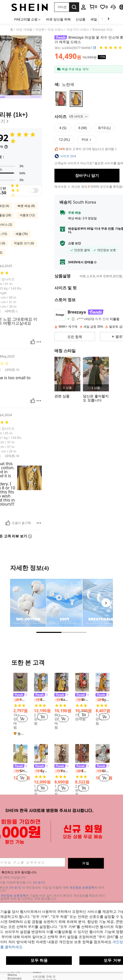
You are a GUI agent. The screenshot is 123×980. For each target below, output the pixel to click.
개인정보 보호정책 (82, 888)
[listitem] (67, 374)
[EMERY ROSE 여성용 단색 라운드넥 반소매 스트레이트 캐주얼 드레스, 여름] (41, 682)
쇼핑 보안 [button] (74, 243)
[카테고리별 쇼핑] (27, 19)
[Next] (106, 603)
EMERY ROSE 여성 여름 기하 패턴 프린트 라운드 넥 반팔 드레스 (82, 771)
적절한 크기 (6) (24, 243)
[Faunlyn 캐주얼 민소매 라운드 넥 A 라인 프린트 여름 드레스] (61, 753)
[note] (20, 733)
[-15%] (37, 700)
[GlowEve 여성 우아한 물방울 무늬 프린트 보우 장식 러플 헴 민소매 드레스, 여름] (103, 753)
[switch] (34, 190)
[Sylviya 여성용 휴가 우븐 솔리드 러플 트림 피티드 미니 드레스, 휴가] (103, 682)
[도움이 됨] (33, 342)
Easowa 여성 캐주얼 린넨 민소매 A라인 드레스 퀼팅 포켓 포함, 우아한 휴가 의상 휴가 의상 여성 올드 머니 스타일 (61, 700)
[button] (62, 7)
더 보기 (39, 882)
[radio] (61, 99)
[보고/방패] (39, 342)
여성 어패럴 (24, 30)
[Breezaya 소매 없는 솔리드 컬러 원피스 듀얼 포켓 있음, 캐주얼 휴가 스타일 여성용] (82, 682)
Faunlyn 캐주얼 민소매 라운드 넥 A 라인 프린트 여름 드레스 (61, 771)
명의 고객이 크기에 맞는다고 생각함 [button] (86, 149)
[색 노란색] (64, 84)
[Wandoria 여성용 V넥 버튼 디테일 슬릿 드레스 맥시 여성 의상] (96, 374)
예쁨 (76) (22, 234)
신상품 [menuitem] (81, 19)
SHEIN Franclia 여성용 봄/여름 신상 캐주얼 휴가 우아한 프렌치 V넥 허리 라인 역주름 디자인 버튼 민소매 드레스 (20, 771)
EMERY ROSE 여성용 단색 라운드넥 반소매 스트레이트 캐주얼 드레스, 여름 (41, 700)
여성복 (40, 30)
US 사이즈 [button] (79, 116)
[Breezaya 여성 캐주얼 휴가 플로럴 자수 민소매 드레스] (67, 374)
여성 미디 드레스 (78, 30)
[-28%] (16, 700)
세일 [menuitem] (94, 19)
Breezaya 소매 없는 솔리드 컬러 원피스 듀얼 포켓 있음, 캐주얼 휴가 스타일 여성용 (82, 700)
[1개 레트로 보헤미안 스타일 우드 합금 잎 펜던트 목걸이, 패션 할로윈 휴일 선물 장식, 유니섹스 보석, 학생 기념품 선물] (20, 682)
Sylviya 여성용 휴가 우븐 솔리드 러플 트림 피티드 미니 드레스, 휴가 (103, 700)
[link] (93, 7)
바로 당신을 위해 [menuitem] (58, 19)
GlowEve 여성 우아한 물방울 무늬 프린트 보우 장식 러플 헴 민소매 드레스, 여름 (103, 771)
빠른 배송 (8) (26, 206)
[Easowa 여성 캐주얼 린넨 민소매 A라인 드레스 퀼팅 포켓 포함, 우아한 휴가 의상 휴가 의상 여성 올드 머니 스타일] (61, 682)
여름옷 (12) (27, 215)
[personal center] (83, 7)
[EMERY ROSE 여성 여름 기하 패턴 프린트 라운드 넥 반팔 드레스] (82, 753)
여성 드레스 (56, 30)
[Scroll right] (108, 19)
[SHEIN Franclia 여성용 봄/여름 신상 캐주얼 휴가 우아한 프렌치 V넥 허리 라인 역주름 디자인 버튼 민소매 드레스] (20, 753)
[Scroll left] (102, 19)
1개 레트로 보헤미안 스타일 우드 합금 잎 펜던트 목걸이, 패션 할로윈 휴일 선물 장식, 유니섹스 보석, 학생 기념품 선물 (20, 700)
